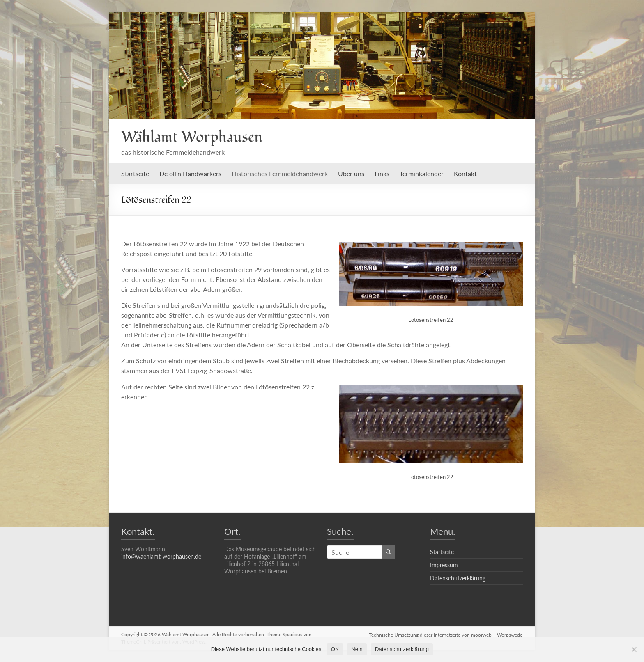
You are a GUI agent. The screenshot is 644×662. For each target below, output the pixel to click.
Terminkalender (422, 173)
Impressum (444, 565)
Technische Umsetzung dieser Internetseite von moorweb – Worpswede (446, 634)
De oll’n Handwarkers (190, 173)
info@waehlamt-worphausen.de (161, 556)
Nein (357, 649)
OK (335, 649)
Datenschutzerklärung (458, 578)
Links (382, 173)
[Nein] (634, 649)
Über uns (351, 173)
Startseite (135, 173)
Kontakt (465, 173)
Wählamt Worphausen (192, 137)
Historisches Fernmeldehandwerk (280, 173)
